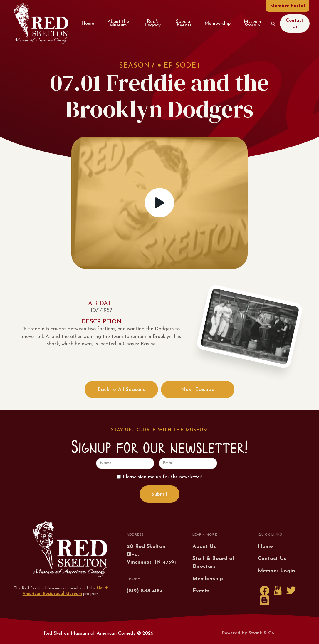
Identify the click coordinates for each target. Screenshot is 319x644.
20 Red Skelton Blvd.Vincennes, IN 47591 (151, 555)
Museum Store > (252, 23)
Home (88, 24)
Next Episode (198, 390)
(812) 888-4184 (145, 591)
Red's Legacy (153, 23)
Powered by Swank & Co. (249, 633)
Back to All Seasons (121, 390)
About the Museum (118, 23)
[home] (41, 24)
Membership (218, 24)
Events (201, 591)
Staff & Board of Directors (214, 563)
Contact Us (295, 23)
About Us (204, 547)
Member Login (276, 571)
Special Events (184, 23)
